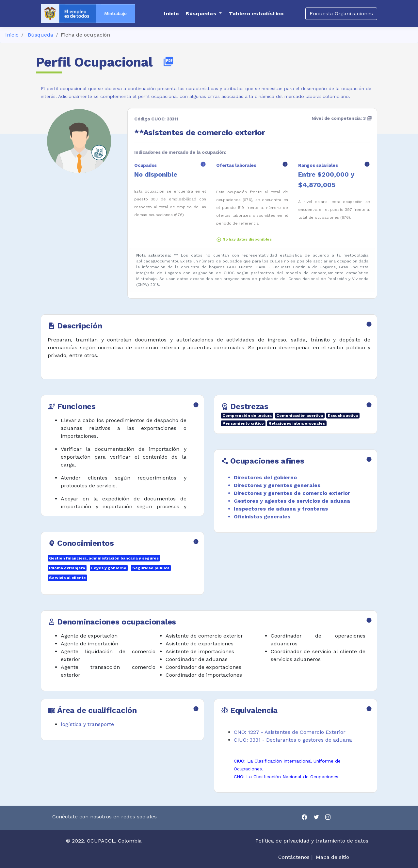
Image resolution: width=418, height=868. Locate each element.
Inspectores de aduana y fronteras (281, 509)
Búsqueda (40, 35)
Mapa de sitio (332, 857)
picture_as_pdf (168, 62)
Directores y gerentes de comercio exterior (292, 493)
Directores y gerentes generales (277, 485)
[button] (204, 14)
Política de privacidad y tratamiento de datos (313, 841)
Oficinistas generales (262, 517)
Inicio (12, 35)
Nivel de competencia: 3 (342, 118)
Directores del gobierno (265, 477)
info (203, 164)
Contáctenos (294, 857)
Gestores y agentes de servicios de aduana (292, 501)
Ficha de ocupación (85, 35)
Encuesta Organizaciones (341, 14)
